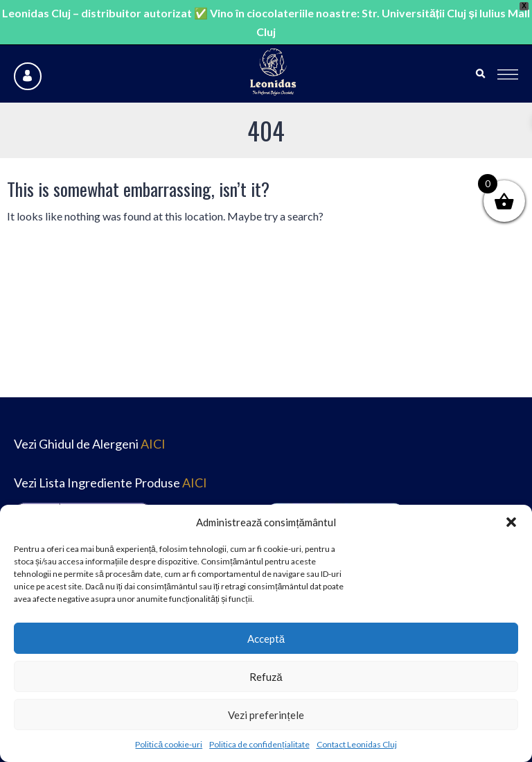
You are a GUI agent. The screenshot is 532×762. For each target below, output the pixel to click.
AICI (153, 444)
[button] (511, 522)
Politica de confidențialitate (259, 744)
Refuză (266, 677)
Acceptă (266, 639)
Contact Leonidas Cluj (357, 744)
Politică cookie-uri (169, 744)
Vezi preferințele (266, 715)
